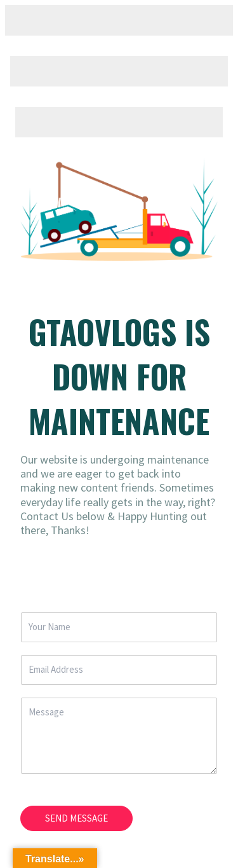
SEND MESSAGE (76, 818)
